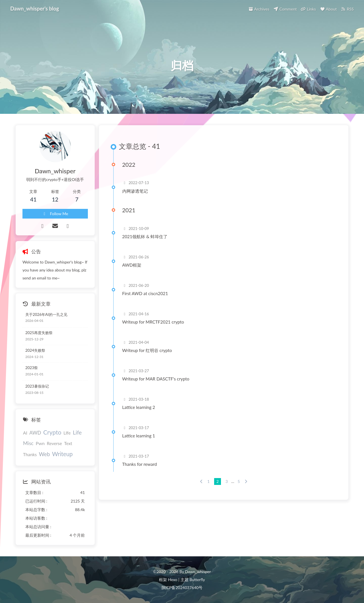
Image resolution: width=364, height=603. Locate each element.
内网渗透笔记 (135, 191)
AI (25, 433)
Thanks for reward (140, 464)
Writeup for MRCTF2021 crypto (153, 322)
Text (68, 443)
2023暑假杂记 (37, 386)
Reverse (54, 443)
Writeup (62, 454)
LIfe (67, 433)
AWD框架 (132, 265)
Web (44, 454)
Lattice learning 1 (139, 436)
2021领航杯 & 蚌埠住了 (145, 236)
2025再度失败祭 (39, 333)
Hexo (173, 580)
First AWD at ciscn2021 (145, 293)
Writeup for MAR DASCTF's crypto (156, 379)
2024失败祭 (35, 350)
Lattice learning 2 (139, 407)
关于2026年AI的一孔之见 (46, 314)
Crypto (52, 432)
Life (77, 432)
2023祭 (32, 368)
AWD (35, 433)
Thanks (30, 454)
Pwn (40, 443)
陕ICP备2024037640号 (182, 587)
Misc (28, 443)
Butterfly (197, 580)
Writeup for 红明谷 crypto (147, 350)
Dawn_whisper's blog (35, 8)
